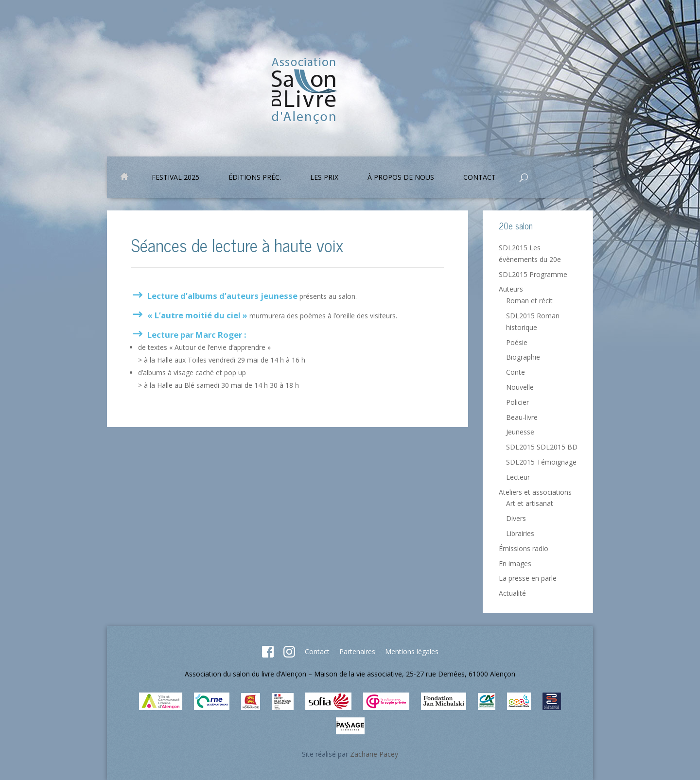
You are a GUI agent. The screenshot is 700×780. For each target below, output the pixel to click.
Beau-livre (522, 417)
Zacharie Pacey (374, 754)
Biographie (523, 357)
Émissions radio (524, 548)
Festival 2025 (175, 178)
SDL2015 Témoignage (541, 462)
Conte (516, 372)
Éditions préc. (255, 178)
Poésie (517, 342)
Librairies (520, 533)
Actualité (512, 593)
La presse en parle (528, 578)
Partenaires (357, 651)
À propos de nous (401, 178)
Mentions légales (412, 651)
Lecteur (518, 477)
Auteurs (511, 289)
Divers (516, 518)
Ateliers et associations (535, 492)
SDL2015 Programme (533, 274)
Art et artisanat (530, 503)
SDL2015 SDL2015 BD (542, 447)
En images (515, 563)
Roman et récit (529, 301)
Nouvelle (520, 387)
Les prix (324, 178)
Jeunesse (520, 432)
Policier (517, 402)
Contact (480, 178)
